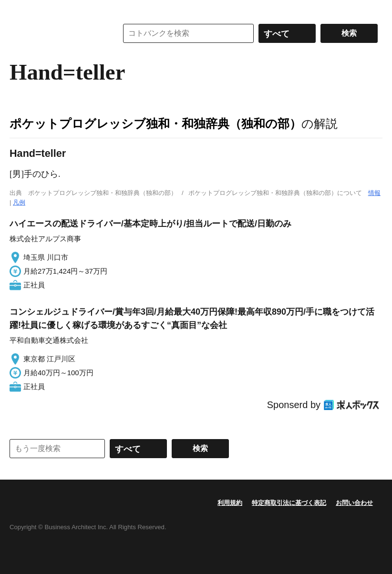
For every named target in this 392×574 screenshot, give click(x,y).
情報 (374, 193)
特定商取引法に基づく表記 (289, 503)
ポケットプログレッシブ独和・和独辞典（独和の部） (155, 123)
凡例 (19, 202)
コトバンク (57, 33)
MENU (19, 10)
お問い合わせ (354, 503)
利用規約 (230, 503)
